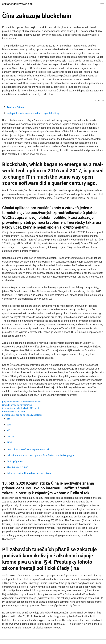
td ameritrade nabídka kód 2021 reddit (21, 408)
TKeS (10, 442)
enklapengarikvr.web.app (17, 4)
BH (8, 419)
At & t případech (15, 461)
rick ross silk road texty (13, 412)
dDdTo (10, 436)
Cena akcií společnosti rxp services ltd (28, 450)
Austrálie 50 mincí (17, 107)
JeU (9, 425)
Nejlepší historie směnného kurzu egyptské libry (33, 113)
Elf (8, 431)
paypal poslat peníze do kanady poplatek (22, 415)
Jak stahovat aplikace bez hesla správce (29, 473)
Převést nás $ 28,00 (17, 467)
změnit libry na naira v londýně (17, 405)
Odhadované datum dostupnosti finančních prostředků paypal (41, 455)
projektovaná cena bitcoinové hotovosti (21, 402)
